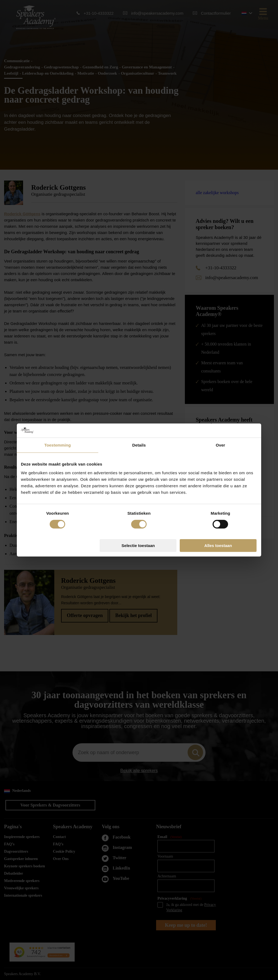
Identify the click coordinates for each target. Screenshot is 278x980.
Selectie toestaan (138, 546)
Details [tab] (139, 445)
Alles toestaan (218, 546)
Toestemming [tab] (58, 445)
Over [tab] (221, 445)
